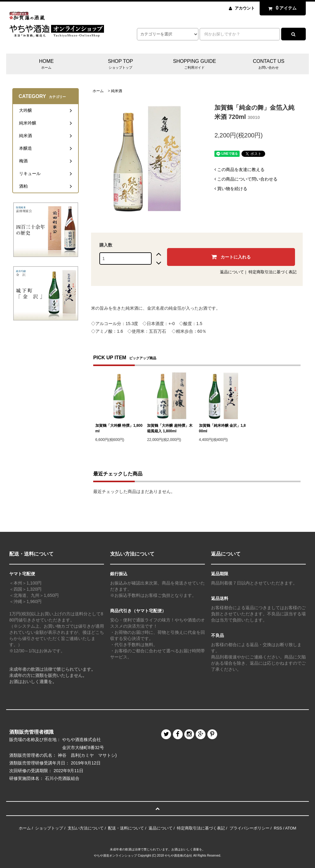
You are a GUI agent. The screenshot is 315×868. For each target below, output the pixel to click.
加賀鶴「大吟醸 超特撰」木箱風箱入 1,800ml (170, 428)
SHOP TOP (121, 64)
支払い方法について (86, 828)
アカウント (245, 8)
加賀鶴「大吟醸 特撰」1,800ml (119, 428)
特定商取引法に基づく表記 (273, 272)
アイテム (281, 8)
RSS (278, 828)
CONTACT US (269, 64)
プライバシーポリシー (249, 828)
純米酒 (117, 91)
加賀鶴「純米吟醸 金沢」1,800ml (222, 428)
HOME (46, 64)
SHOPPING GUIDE (195, 64)
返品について (232, 272)
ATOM (291, 828)
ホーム (98, 91)
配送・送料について (126, 828)
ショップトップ (49, 828)
